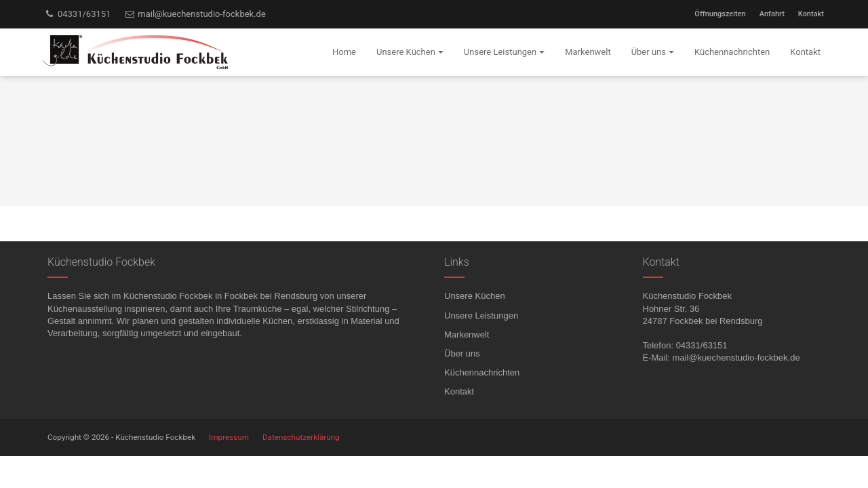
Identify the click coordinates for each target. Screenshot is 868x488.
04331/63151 (77, 14)
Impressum (229, 437)
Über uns (462, 353)
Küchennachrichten (482, 372)
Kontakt (811, 14)
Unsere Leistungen (481, 316)
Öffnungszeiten (720, 14)
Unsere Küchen (475, 296)
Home (344, 52)
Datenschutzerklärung (301, 437)
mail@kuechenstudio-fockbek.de (195, 14)
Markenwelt (467, 334)
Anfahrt (772, 14)
